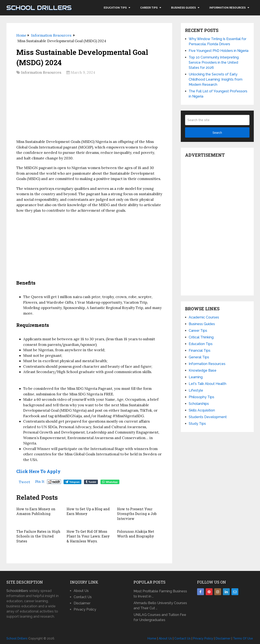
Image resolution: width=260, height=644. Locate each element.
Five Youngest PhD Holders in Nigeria (219, 51)
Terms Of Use (243, 638)
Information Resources (227, 8)
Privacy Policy (85, 609)
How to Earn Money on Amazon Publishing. (36, 511)
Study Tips (197, 424)
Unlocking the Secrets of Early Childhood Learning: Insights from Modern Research (216, 79)
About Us (81, 590)
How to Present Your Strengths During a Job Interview (137, 514)
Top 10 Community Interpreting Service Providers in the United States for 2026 (214, 62)
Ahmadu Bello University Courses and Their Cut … (160, 605)
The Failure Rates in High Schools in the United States (38, 536)
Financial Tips (200, 351)
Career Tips (149, 8)
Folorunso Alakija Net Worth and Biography (136, 534)
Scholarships (199, 404)
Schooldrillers (17, 590)
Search (217, 133)
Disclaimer (82, 603)
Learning (196, 377)
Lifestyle (196, 390)
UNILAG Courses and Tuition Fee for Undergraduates (160, 617)
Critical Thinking (201, 337)
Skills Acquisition (202, 410)
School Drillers (39, 8)
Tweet (24, 482)
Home (152, 638)
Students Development (208, 417)
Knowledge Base (203, 370)
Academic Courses (204, 317)
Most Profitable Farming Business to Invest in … (160, 593)
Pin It (40, 482)
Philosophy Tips (201, 397)
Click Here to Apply (38, 471)
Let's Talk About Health (208, 384)
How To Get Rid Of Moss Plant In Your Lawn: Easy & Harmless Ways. (88, 536)
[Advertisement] (89, 109)
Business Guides (183, 8)
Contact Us (83, 597)
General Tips (199, 357)
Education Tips (115, 8)
